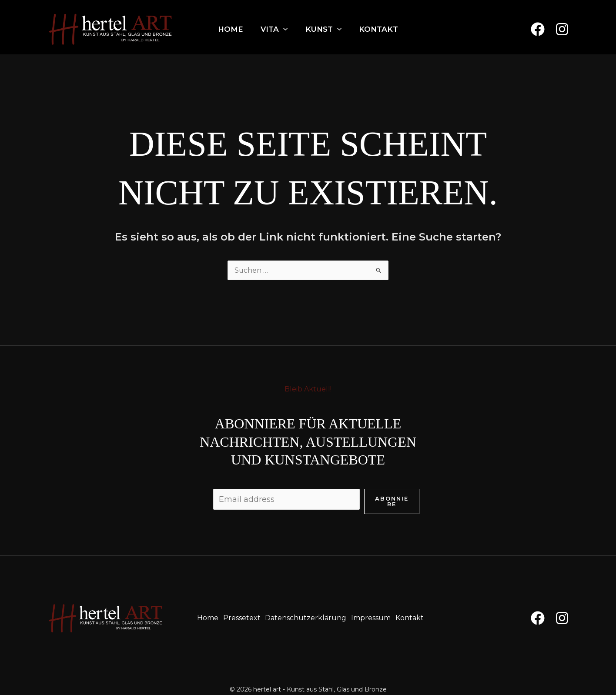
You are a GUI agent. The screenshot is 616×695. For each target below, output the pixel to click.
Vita (274, 29)
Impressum (372, 618)
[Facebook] (538, 29)
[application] (283, 29)
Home (231, 29)
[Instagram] (562, 29)
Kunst (323, 29)
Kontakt (378, 29)
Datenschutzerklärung (306, 618)
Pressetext (241, 618)
